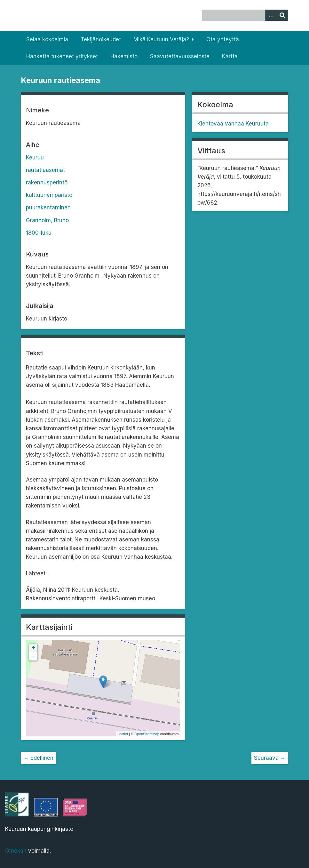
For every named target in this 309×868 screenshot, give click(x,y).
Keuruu (35, 158)
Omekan (16, 851)
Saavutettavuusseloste (180, 56)
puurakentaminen (48, 207)
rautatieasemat (45, 170)
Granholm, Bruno (47, 220)
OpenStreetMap (147, 734)
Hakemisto (124, 56)
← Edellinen (38, 758)
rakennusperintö (47, 183)
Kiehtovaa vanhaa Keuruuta (233, 124)
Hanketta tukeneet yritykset (62, 56)
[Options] (271, 15)
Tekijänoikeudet (101, 39)
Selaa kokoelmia (47, 39)
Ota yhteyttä (223, 39)
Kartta (230, 56)
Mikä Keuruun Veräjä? (161, 39)
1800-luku (39, 233)
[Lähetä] (282, 15)
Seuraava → (270, 758)
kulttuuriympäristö (49, 195)
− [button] (34, 656)
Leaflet (123, 734)
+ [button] (34, 648)
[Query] (245, 15)
